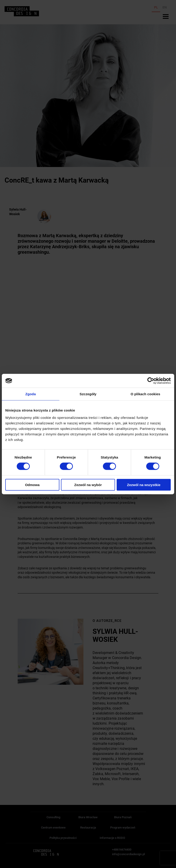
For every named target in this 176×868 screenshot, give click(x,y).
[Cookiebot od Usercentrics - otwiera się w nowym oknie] (151, 381)
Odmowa (32, 485)
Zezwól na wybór (88, 485)
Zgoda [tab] (31, 394)
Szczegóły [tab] (88, 394)
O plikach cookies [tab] (145, 394)
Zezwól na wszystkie (144, 485)
